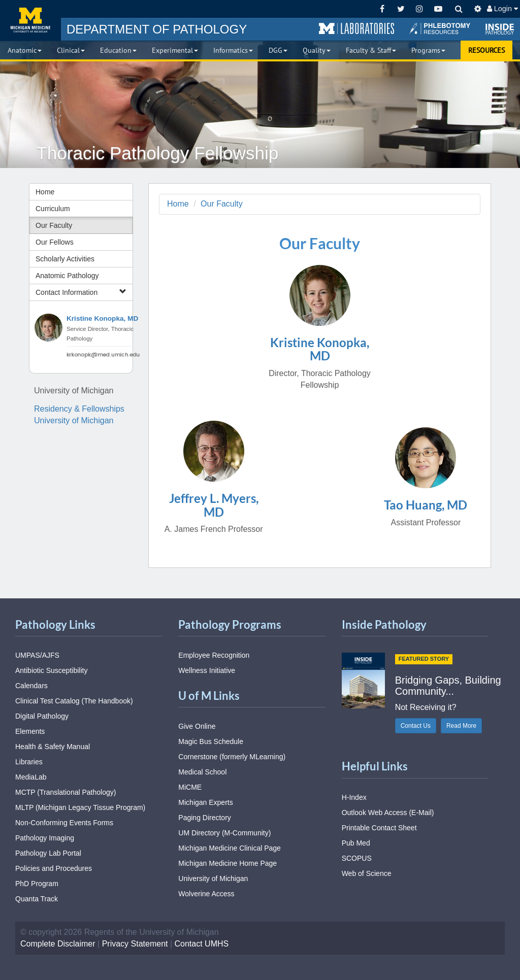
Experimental (175, 50)
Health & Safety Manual (53, 747)
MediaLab (31, 777)
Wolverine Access (206, 894)
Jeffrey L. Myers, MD (214, 505)
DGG (278, 50)
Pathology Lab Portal (48, 853)
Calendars (31, 686)
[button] (356, 29)
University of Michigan (74, 420)
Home (45, 192)
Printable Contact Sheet (379, 828)
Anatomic (25, 50)
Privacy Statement (135, 944)
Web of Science (367, 873)
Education (118, 50)
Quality (317, 50)
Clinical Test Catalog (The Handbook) (74, 701)
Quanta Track (37, 899)
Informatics (233, 50)
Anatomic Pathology (67, 276)
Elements (30, 731)
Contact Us (416, 726)
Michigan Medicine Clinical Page (230, 848)
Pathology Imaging (45, 838)
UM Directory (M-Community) (224, 833)
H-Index (354, 797)
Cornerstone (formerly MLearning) (232, 757)
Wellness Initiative (207, 670)
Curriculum (53, 209)
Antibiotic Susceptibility (51, 670)
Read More (461, 726)
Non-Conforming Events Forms (64, 823)
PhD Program (37, 884)
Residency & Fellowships (79, 409)
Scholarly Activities (65, 259)
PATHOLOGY (157, 29)
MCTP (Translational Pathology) (66, 792)
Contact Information (81, 292)
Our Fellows (55, 242)
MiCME (190, 787)
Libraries (29, 762)
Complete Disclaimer (58, 944)
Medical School (202, 772)
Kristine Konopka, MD (102, 318)
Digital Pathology (42, 716)
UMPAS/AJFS (37, 655)
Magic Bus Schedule (211, 741)
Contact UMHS (202, 944)
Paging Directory (205, 818)
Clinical (71, 50)
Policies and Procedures (54, 868)
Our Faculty (54, 225)
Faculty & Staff (371, 50)
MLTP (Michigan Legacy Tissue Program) (80, 807)
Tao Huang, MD (426, 505)
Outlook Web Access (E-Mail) (388, 813)
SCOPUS (357, 858)
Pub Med (356, 843)
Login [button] (502, 9)
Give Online (197, 726)
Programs (428, 50)
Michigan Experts (205, 802)
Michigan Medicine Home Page (227, 863)
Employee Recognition (214, 655)
